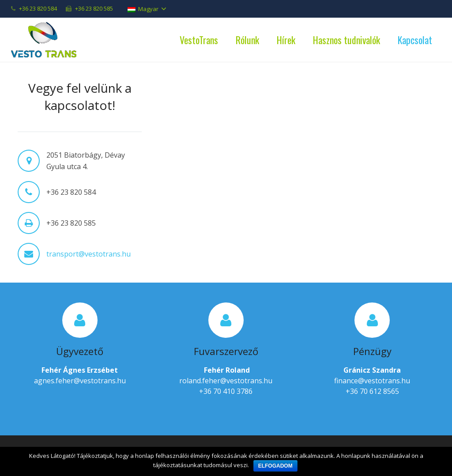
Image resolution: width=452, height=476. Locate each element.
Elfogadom (275, 466)
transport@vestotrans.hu (89, 254)
